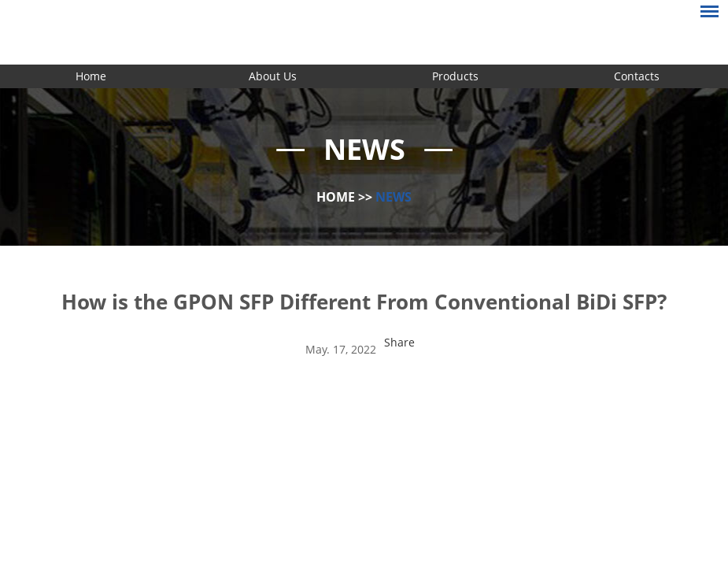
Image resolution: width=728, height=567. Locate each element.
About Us (273, 76)
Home (91, 76)
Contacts (637, 76)
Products (455, 76)
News (394, 197)
